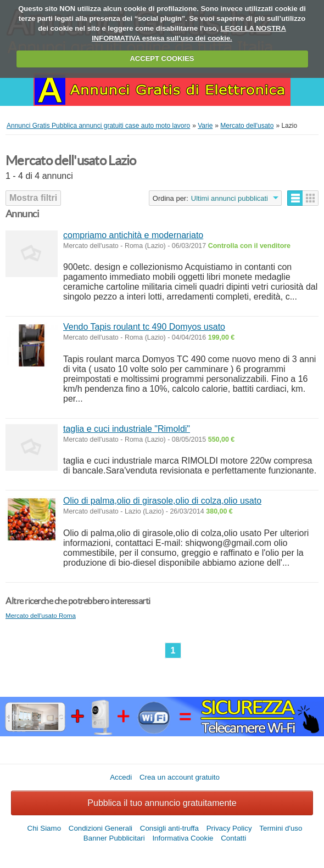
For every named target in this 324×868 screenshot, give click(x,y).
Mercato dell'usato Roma (41, 615)
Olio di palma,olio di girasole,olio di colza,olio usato (162, 501)
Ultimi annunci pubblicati (230, 198)
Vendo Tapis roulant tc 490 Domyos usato (144, 327)
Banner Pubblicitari (114, 838)
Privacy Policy (229, 828)
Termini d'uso (281, 828)
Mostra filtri (33, 198)
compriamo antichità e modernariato (133, 235)
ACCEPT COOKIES (162, 58)
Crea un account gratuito (180, 777)
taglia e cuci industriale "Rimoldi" (127, 429)
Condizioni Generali (100, 828)
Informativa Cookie (183, 838)
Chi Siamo (44, 828)
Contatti (233, 838)
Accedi (121, 777)
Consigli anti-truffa (169, 828)
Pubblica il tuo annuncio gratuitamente (162, 803)
